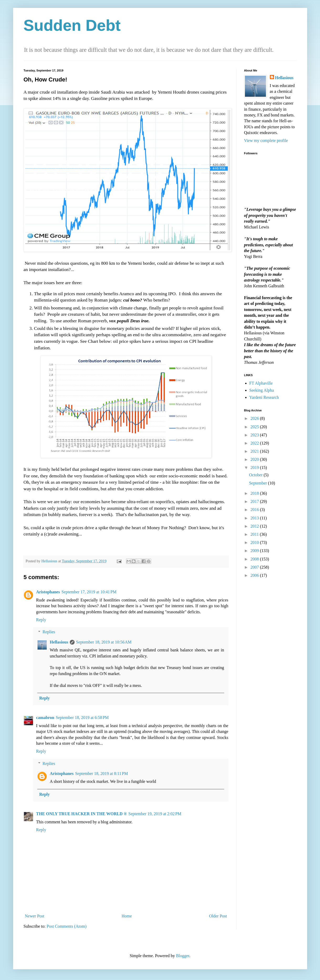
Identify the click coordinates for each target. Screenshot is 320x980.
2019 (255, 468)
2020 (255, 459)
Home (127, 916)
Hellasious (59, 642)
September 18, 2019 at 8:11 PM (101, 774)
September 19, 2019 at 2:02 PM (155, 814)
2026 (255, 418)
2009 (255, 551)
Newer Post (35, 916)
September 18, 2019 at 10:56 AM (104, 642)
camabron (45, 718)
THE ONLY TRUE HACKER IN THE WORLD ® (82, 814)
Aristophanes (48, 592)
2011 (255, 534)
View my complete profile (266, 141)
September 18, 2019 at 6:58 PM (82, 718)
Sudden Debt (72, 25)
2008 (255, 559)
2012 (255, 526)
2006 (255, 575)
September (259, 483)
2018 (255, 493)
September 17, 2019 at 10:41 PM (89, 592)
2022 (255, 443)
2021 (255, 451)
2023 (255, 435)
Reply (41, 620)
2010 (255, 542)
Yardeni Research (264, 397)
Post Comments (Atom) (67, 926)
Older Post (218, 916)
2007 (255, 567)
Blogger (183, 956)
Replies (49, 632)
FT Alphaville (261, 383)
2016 (255, 510)
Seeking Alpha (262, 390)
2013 (255, 518)
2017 (255, 501)
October (256, 475)
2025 (255, 427)
